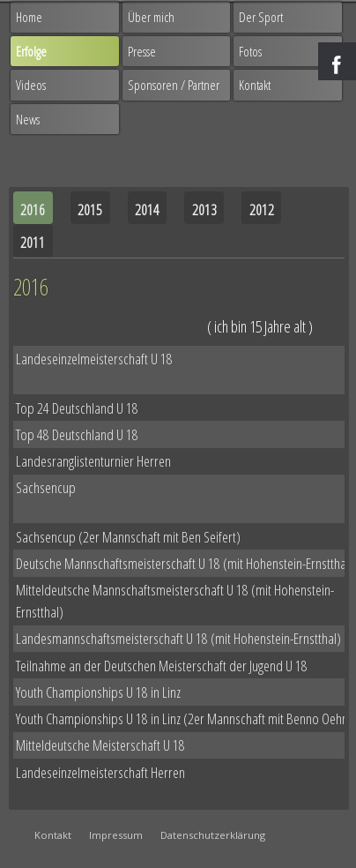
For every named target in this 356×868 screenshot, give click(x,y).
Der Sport (261, 17)
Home (29, 17)
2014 (147, 210)
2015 (90, 210)
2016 (33, 210)
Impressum (116, 835)
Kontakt (255, 85)
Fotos (250, 51)
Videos (31, 85)
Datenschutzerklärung (213, 835)
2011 (33, 242)
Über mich (151, 17)
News (28, 119)
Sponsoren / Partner (174, 85)
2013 (204, 210)
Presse (142, 51)
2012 (262, 210)
